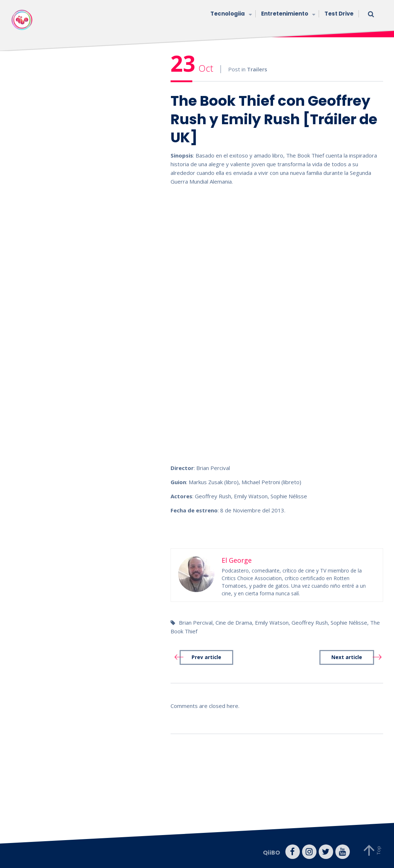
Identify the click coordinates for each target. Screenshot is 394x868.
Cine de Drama (234, 622)
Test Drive (339, 14)
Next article (347, 657)
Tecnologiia (230, 14)
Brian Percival (196, 622)
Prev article (206, 657)
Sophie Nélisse (349, 622)
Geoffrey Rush (310, 622)
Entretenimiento (287, 14)
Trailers (257, 69)
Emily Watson (272, 622)
